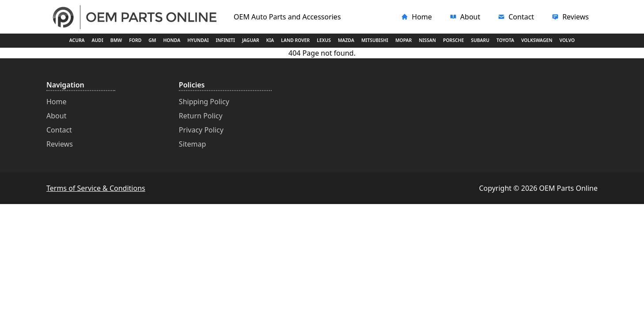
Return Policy (201, 116)
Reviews (60, 144)
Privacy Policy (201, 130)
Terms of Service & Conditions (96, 188)
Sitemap (193, 144)
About (56, 116)
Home (57, 102)
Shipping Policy (204, 102)
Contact (59, 130)
